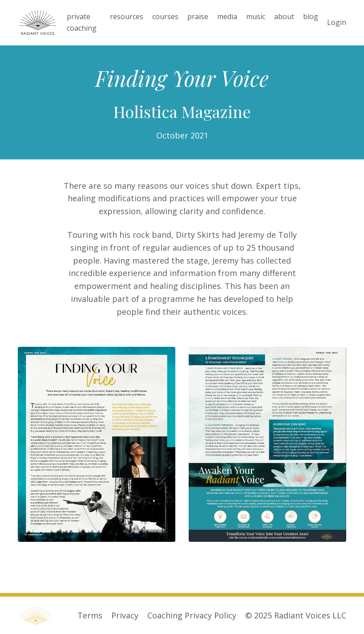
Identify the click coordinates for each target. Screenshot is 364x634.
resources (127, 16)
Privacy (125, 615)
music (256, 16)
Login (337, 22)
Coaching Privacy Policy (192, 615)
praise (198, 16)
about (284, 16)
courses (165, 16)
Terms (90, 615)
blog (311, 16)
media (227, 16)
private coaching (82, 22)
